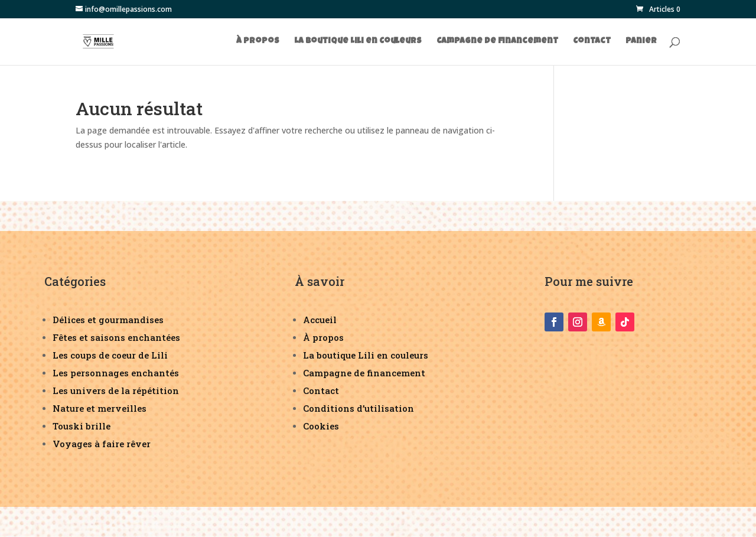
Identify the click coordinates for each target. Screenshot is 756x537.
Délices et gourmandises (108, 320)
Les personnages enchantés (116, 373)
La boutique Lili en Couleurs (358, 41)
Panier (641, 41)
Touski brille (82, 426)
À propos (258, 41)
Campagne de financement (497, 41)
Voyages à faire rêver (102, 444)
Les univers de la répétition (116, 390)
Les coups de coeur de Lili (110, 355)
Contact (592, 41)
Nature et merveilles (100, 408)
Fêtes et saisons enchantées (116, 337)
